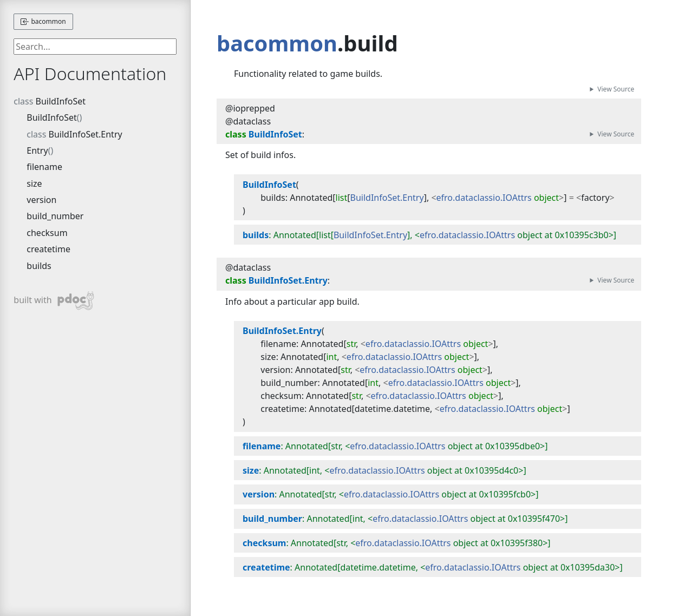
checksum (47, 233)
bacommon (43, 21)
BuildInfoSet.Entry (86, 134)
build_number (55, 216)
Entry (37, 150)
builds (39, 266)
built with (54, 301)
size (34, 184)
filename (44, 167)
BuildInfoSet (61, 101)
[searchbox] (95, 47)
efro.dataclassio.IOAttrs (484, 198)
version (41, 200)
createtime (48, 249)
